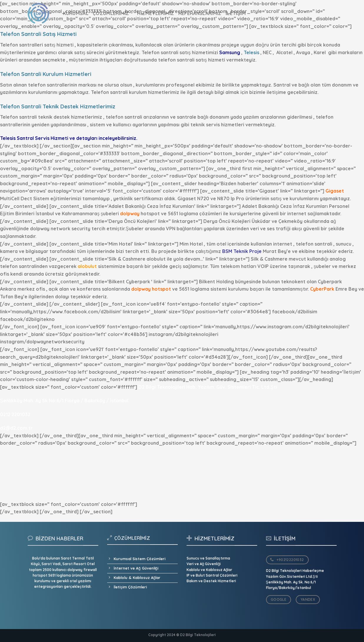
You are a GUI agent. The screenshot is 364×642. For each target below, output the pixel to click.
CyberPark (322, 289)
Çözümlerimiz (113, 13)
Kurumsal (76, 13)
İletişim (236, 13)
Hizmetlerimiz (156, 13)
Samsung (230, 52)
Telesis (251, 52)
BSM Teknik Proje (242, 251)
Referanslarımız (200, 13)
